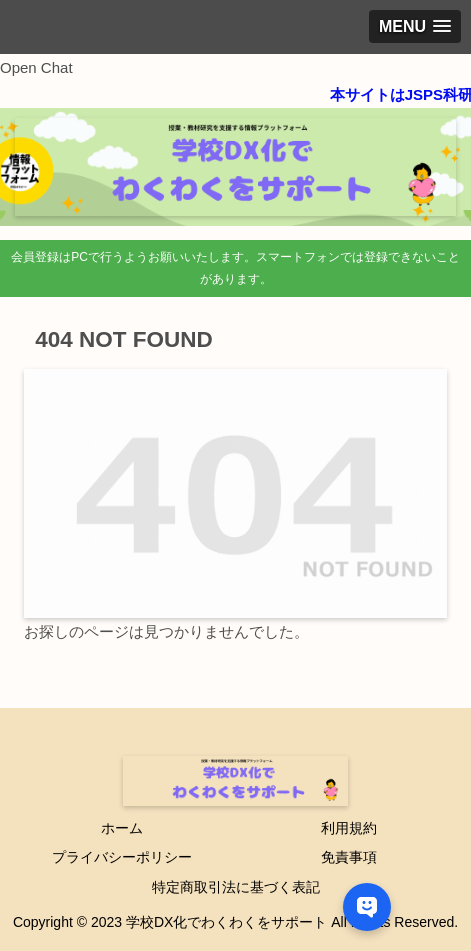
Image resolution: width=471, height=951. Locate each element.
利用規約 (349, 828)
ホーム (122, 828)
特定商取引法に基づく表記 (236, 887)
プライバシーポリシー (122, 857)
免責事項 (349, 857)
